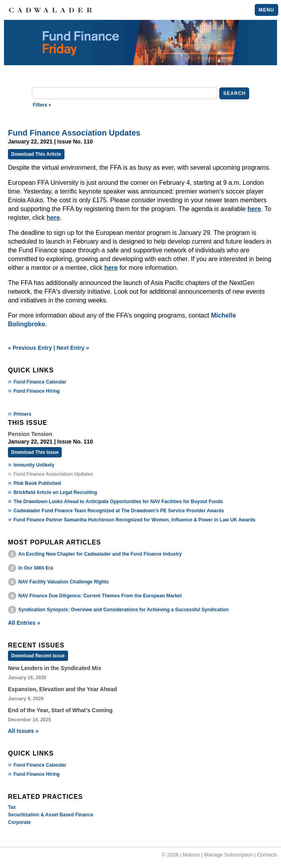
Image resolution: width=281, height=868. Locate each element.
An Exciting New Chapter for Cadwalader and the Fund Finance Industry (100, 554)
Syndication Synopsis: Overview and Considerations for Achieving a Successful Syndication (123, 610)
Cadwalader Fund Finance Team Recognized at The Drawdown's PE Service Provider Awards (119, 511)
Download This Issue (35, 452)
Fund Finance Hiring (37, 391)
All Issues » (23, 731)
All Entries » (24, 623)
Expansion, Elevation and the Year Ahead (62, 689)
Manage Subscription (228, 855)
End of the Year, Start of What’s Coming (60, 710)
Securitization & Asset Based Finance (51, 815)
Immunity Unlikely (34, 465)
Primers (22, 414)
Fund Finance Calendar (40, 382)
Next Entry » (73, 348)
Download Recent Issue (38, 656)
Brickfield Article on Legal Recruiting (55, 492)
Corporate (19, 822)
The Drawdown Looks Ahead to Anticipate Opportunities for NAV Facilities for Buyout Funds (118, 502)
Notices (191, 855)
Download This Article (36, 154)
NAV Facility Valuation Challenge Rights (63, 582)
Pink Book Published (37, 483)
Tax (12, 807)
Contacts (267, 855)
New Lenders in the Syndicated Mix (55, 668)
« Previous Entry (30, 348)
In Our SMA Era (36, 568)
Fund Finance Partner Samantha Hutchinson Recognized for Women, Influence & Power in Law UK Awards (135, 520)
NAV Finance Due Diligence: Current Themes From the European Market (100, 596)
